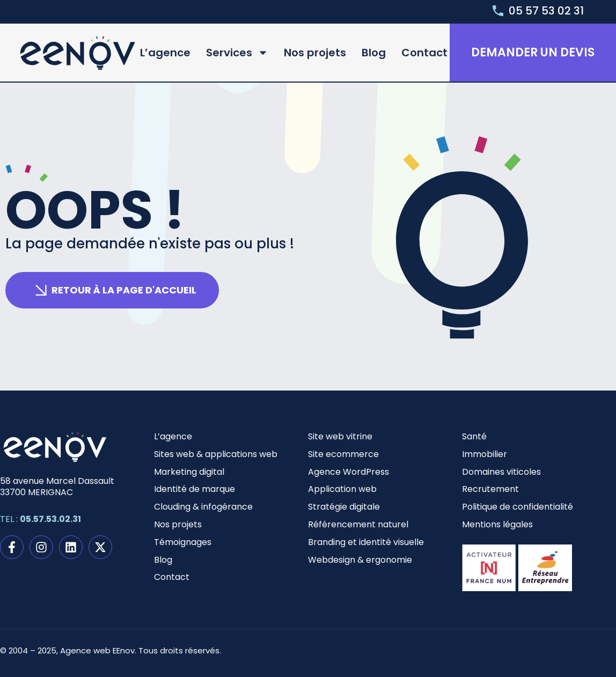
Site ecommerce (343, 454)
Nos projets (315, 53)
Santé (474, 436)
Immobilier (485, 454)
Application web (342, 489)
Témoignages (183, 542)
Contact (424, 53)
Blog (374, 53)
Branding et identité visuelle (366, 542)
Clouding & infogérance (203, 507)
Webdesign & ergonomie (360, 560)
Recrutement (490, 489)
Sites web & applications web (216, 454)
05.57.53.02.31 (50, 519)
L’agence (165, 53)
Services (237, 53)
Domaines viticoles (501, 472)
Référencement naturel (358, 524)
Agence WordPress (349, 472)
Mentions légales (497, 524)
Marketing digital (189, 472)
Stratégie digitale (344, 507)
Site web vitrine (340, 436)
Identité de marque (195, 489)
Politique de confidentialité (518, 507)
